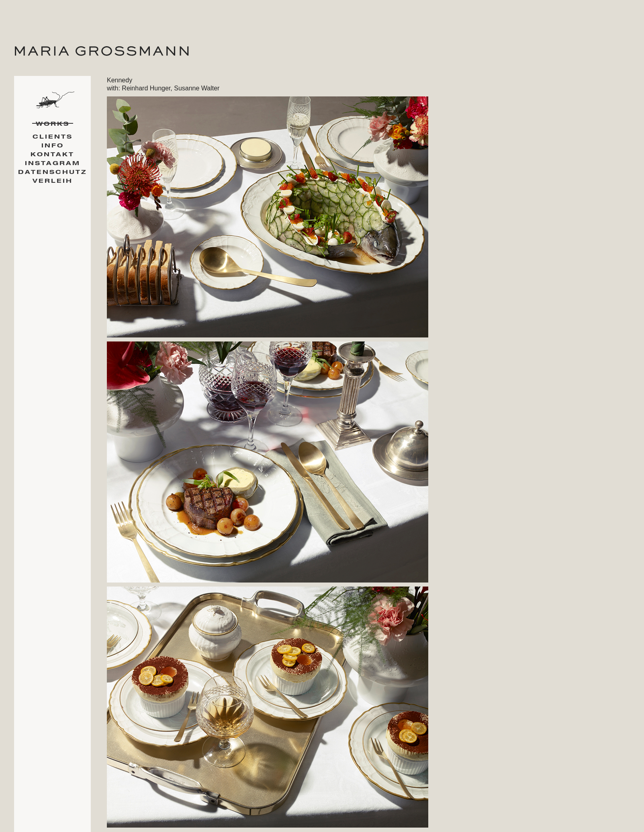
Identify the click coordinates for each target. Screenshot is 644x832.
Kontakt (52, 154)
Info (53, 146)
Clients (53, 137)
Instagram (53, 163)
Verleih (53, 181)
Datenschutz (52, 172)
